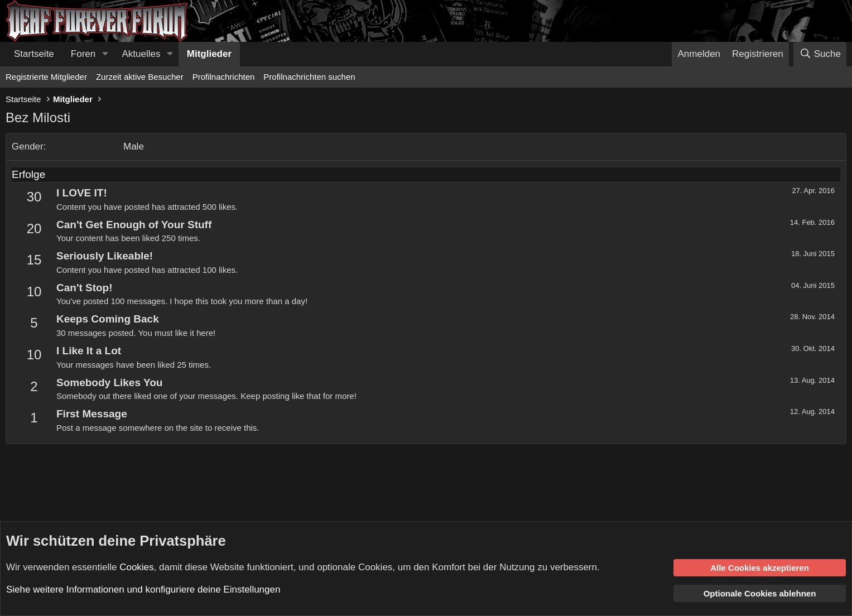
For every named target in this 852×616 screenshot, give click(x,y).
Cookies (136, 567)
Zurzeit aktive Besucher (140, 77)
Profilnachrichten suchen (309, 77)
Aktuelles (141, 54)
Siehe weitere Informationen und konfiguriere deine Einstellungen (143, 589)
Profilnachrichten (224, 77)
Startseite (34, 54)
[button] (105, 54)
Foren (83, 54)
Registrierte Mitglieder (46, 77)
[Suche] (820, 54)
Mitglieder (209, 54)
